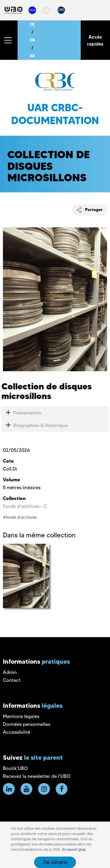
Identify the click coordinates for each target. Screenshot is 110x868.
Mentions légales (21, 716)
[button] (9, 40)
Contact (12, 680)
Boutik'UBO (15, 768)
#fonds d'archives (20, 517)
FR (32, 24)
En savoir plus (74, 849)
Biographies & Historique (35, 425)
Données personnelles (27, 724)
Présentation (21, 413)
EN (32, 40)
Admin (10, 672)
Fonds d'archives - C (25, 506)
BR (32, 56)
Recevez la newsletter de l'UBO (37, 776)
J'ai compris (55, 862)
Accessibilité (17, 732)
